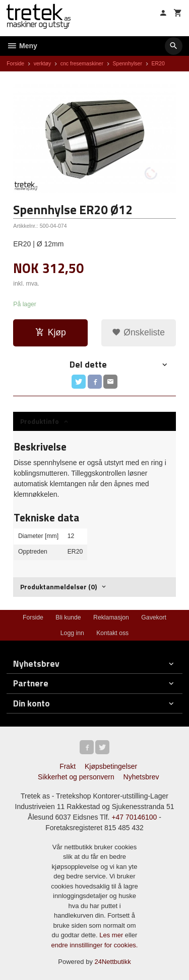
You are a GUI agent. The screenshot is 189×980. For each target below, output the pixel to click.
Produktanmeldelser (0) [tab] (58, 587)
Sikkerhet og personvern (76, 777)
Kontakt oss (112, 633)
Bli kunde (68, 617)
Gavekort (154, 617)
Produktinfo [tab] (40, 421)
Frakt (68, 766)
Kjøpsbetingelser (111, 766)
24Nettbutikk (113, 962)
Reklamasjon (111, 617)
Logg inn (72, 633)
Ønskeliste (138, 332)
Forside (15, 63)
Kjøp (51, 332)
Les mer (112, 935)
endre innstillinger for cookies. (95, 945)
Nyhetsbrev (141, 777)
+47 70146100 (134, 817)
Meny (22, 46)
